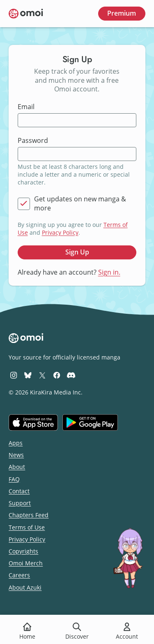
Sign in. (109, 272)
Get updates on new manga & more (80, 203)
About (17, 467)
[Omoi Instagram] (14, 375)
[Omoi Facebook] (57, 375)
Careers (19, 575)
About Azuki (25, 587)
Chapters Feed (29, 515)
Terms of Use (27, 527)
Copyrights (23, 551)
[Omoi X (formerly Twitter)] (42, 375)
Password (33, 141)
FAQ (14, 479)
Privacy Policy (60, 232)
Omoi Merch (26, 563)
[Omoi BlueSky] (28, 375)
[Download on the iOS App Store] (33, 422)
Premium (122, 13)
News (16, 455)
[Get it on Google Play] (90, 422)
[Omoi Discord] (71, 375)
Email (26, 107)
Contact (19, 491)
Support (20, 503)
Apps (16, 443)
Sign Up (77, 252)
